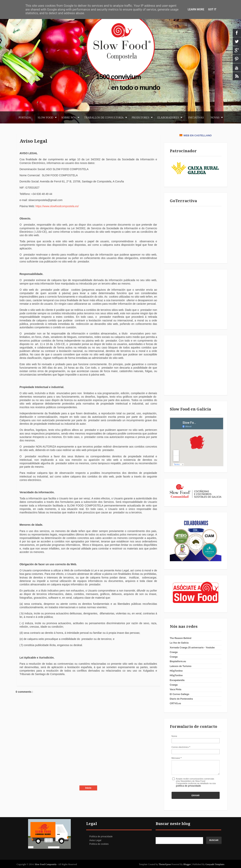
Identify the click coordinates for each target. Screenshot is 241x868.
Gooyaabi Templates (215, 864)
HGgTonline (176, 671)
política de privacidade (188, 786)
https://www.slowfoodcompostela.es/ (57, 206)
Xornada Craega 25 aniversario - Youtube (192, 648)
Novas (215, 118)
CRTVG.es (176, 703)
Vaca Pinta (176, 689)
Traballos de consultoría (104, 118)
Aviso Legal (33, 141)
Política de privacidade (101, 837)
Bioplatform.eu (178, 661)
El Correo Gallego (180, 694)
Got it (212, 9)
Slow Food (45, 118)
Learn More (196, 9)
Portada (25, 118)
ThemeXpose (165, 864)
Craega (174, 652)
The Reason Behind (181, 638)
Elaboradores (168, 118)
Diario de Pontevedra (181, 699)
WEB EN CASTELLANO (196, 135)
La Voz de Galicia (179, 643)
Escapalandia (177, 680)
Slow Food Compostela (46, 864)
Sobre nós (69, 118)
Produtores (141, 118)
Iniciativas (196, 118)
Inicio (88, 788)
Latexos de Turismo (181, 666)
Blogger (187, 864)
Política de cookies (99, 844)
